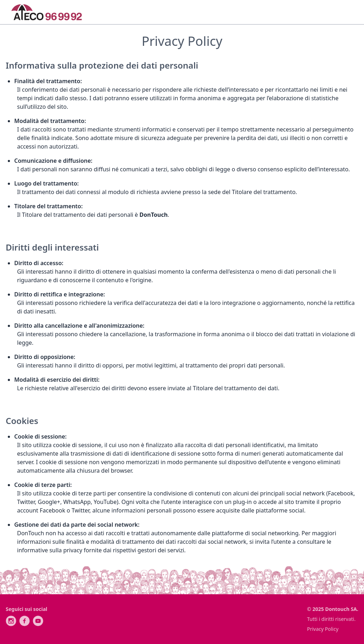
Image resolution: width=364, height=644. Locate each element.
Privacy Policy (323, 629)
